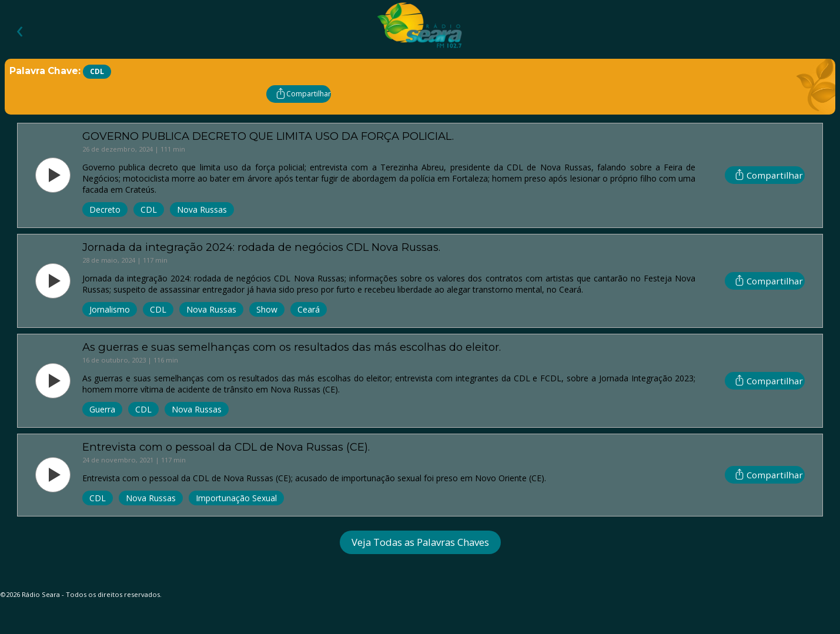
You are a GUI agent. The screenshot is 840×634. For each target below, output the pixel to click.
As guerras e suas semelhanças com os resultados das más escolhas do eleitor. (292, 347)
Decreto (105, 209)
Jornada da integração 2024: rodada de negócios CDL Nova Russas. (261, 247)
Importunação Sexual (236, 498)
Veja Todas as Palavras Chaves (420, 542)
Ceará (309, 309)
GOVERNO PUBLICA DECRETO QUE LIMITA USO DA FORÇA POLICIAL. (268, 136)
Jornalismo (110, 309)
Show (267, 309)
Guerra (102, 409)
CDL (149, 209)
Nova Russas (202, 209)
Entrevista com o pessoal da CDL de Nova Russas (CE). (226, 447)
